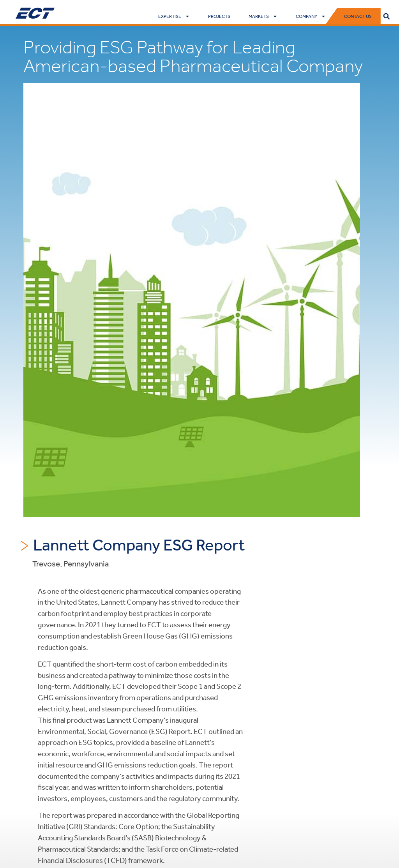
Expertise (174, 16)
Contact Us (358, 16)
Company (311, 16)
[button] (387, 16)
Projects (219, 16)
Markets (263, 16)
